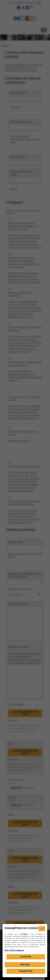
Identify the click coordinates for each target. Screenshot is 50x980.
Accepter (26, 957)
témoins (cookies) (21, 936)
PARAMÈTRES (26, 971)
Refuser (25, 965)
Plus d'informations (14, 951)
